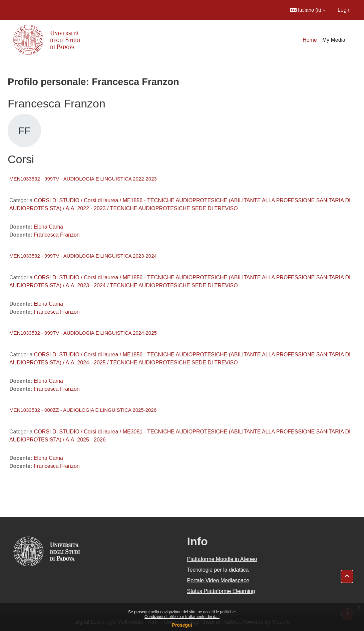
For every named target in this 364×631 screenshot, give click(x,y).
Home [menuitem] (310, 40)
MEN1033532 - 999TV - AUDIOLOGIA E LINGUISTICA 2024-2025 (83, 333)
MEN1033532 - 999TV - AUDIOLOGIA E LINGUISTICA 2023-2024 (83, 256)
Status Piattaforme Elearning (221, 591)
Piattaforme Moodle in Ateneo (222, 559)
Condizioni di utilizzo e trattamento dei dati (182, 617)
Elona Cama (48, 227)
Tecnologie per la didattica (218, 570)
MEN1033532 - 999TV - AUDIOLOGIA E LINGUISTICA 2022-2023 (83, 179)
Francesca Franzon (57, 235)
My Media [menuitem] (334, 40)
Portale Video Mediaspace (218, 580)
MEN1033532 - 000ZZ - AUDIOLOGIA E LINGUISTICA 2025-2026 (83, 410)
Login (344, 10)
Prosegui (182, 625)
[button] (308, 10)
